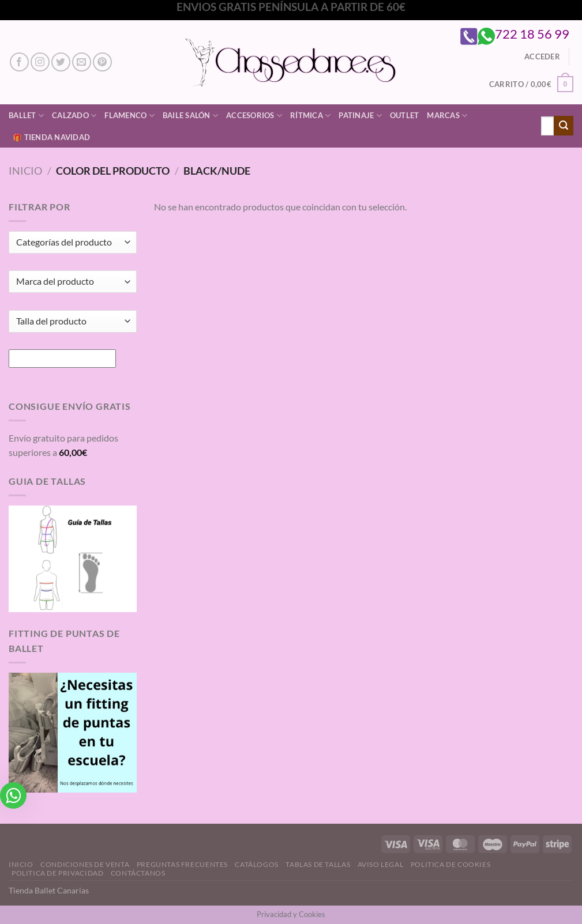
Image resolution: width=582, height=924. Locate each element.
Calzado (74, 116)
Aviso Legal (381, 864)
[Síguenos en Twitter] (61, 62)
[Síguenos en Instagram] (40, 62)
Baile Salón (190, 116)
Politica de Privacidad (57, 873)
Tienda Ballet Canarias (49, 890)
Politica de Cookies (451, 864)
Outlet (405, 115)
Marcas (447, 116)
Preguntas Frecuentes (182, 864)
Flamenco (129, 116)
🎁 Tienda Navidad (51, 137)
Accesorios (254, 116)
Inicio (25, 171)
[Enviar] (564, 126)
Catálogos (257, 864)
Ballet (26, 116)
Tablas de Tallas (318, 864)
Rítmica (310, 116)
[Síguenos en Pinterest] (102, 62)
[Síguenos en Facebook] (19, 62)
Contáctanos (138, 873)
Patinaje (360, 116)
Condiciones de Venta (85, 864)
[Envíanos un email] (82, 62)
